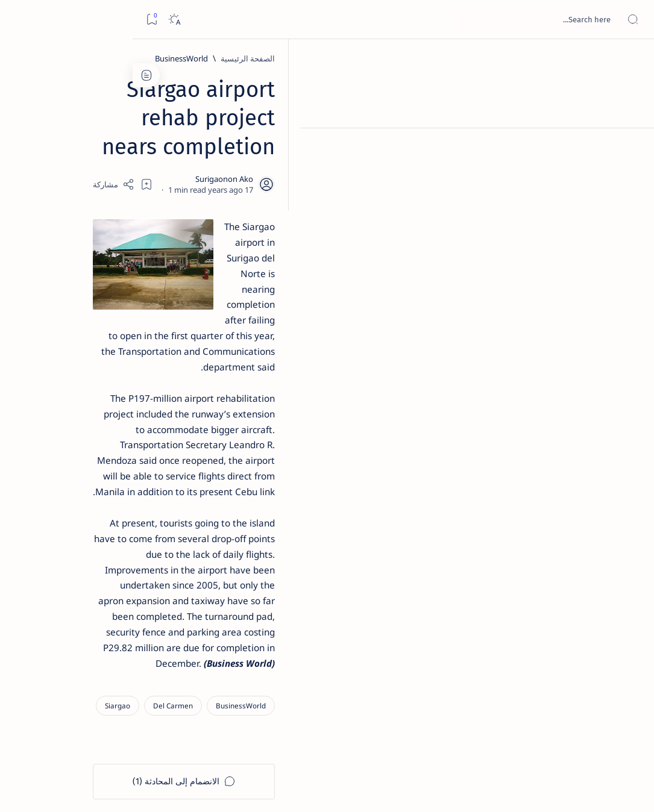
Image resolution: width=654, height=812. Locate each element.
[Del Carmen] (494, 465)
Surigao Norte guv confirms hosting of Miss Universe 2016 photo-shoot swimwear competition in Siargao (85, 435)
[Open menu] (631, 20)
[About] (631, 148)
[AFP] (51, 666)
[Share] (215, 154)
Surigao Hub (541, 789)
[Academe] (51, 636)
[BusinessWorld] (502, 58)
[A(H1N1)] (132, 606)
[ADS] (132, 666)
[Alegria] (91, 320)
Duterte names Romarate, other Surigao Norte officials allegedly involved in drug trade (87, 356)
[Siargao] (438, 465)
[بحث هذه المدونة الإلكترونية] (416, 19)
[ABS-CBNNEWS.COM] (132, 636)
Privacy (79, 734)
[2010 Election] (51, 576)
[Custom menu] (631, 211)
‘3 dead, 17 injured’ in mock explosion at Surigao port (91, 501)
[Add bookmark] (248, 154)
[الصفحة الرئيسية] (631, 60)
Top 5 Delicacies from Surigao (85, 198)
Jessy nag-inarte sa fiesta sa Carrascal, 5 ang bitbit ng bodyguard (89, 284)
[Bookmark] (19, 20)
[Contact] (631, 172)
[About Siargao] (51, 606)
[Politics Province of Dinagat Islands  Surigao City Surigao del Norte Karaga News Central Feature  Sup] (132, 576)
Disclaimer (122, 734)
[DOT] (91, 399)
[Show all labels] (141, 695)
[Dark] (41, 20)
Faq (48, 734)
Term (161, 734)
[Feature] (96, 181)
